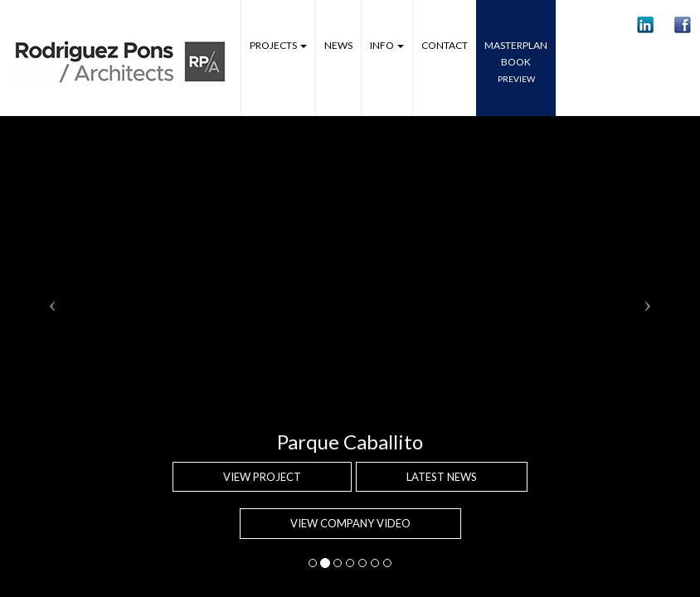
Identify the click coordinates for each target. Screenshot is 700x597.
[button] (645, 25)
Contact (445, 45)
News (338, 45)
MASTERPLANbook (516, 61)
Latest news (442, 477)
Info (387, 45)
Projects (278, 45)
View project (262, 477)
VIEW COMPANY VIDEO (350, 523)
